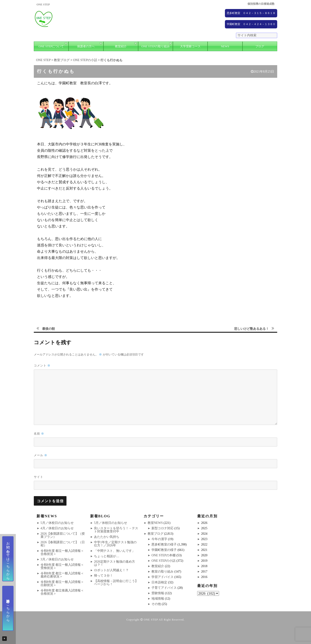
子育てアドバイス (164, 588)
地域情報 (158, 599)
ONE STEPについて (51, 46)
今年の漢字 (159, 539)
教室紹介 (121, 46)
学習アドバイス (162, 577)
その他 (156, 604)
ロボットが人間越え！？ (111, 570)
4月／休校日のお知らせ (57, 528)
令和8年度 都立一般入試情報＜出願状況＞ (62, 583)
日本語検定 (159, 582)
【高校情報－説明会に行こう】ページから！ (116, 583)
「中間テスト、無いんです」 (114, 551)
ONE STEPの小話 (164, 561)
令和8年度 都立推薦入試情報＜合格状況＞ (62, 592)
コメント (42, 366)
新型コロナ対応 (162, 528)
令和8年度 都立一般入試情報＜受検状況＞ (62, 566)
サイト (39, 477)
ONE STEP (151, 620)
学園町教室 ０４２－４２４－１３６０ (251, 24)
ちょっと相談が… (107, 556)
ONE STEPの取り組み (155, 46)
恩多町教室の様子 (164, 544)
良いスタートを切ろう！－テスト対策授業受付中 (116, 530)
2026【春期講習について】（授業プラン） (63, 535)
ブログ (260, 46)
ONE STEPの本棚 (164, 555)
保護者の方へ (86, 46)
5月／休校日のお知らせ (57, 523)
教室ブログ (155, 534)
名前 (39, 434)
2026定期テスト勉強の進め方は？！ (114, 563)
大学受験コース (190, 46)
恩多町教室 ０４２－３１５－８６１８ (251, 13)
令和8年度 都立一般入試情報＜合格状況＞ (62, 552)
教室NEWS (155, 523)
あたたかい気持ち (107, 537)
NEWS (225, 46)
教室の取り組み (162, 572)
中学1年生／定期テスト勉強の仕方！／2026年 (115, 544)
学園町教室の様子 (164, 550)
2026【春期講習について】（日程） (63, 544)
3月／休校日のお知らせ (57, 559)
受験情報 (158, 593)
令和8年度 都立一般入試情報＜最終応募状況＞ (62, 575)
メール (41, 455)
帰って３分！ (103, 576)
